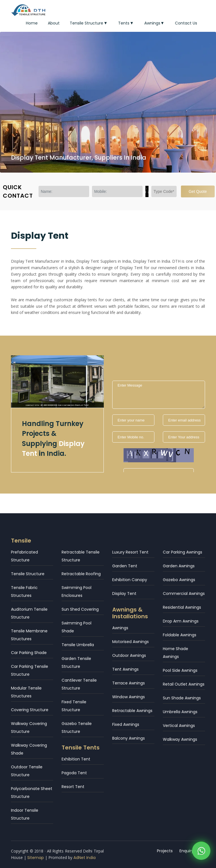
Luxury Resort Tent (130, 552)
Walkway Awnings (180, 739)
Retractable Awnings (132, 711)
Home (32, 23)
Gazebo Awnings (179, 580)
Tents (126, 23)
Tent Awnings (125, 669)
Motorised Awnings (130, 642)
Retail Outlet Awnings (184, 684)
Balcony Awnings (129, 738)
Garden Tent (125, 566)
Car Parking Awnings (183, 552)
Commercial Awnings (184, 593)
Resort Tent (73, 787)
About (54, 23)
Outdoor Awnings (129, 655)
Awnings (155, 23)
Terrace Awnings (129, 683)
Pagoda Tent (74, 773)
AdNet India (85, 858)
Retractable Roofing (81, 574)
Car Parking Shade (29, 653)
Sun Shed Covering (80, 609)
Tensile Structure (89, 23)
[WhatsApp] (201, 851)
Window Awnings (129, 697)
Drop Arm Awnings (181, 621)
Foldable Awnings (180, 635)
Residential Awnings (182, 607)
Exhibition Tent (76, 759)
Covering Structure (30, 710)
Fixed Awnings (126, 724)
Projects (165, 851)
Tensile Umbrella (78, 645)
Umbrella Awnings (180, 712)
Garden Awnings (179, 566)
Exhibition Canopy (130, 580)
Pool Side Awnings (180, 670)
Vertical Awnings (179, 726)
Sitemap (36, 858)
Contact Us (186, 23)
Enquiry (186, 851)
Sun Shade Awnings (182, 698)
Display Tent (124, 593)
